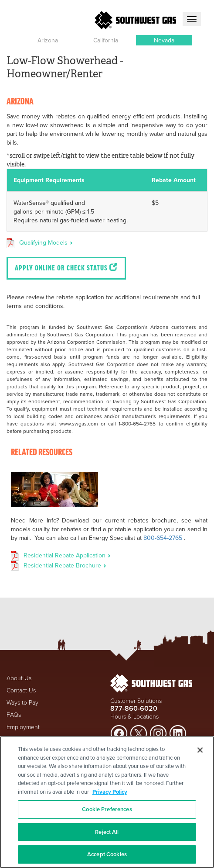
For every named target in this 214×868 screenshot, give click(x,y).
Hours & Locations (134, 716)
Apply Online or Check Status (66, 268)
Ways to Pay (22, 702)
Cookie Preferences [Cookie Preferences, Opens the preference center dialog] (107, 809)
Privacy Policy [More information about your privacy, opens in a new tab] (110, 792)
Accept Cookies (107, 854)
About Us (19, 678)
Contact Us (21, 690)
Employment (23, 727)
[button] (48, 40)
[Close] (200, 750)
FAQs (14, 714)
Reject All (107, 832)
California (106, 40)
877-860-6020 (134, 708)
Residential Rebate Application (67, 555)
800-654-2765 (163, 538)
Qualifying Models (46, 242)
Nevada (164, 40)
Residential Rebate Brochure (65, 565)
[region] (107, 802)
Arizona (48, 40)
